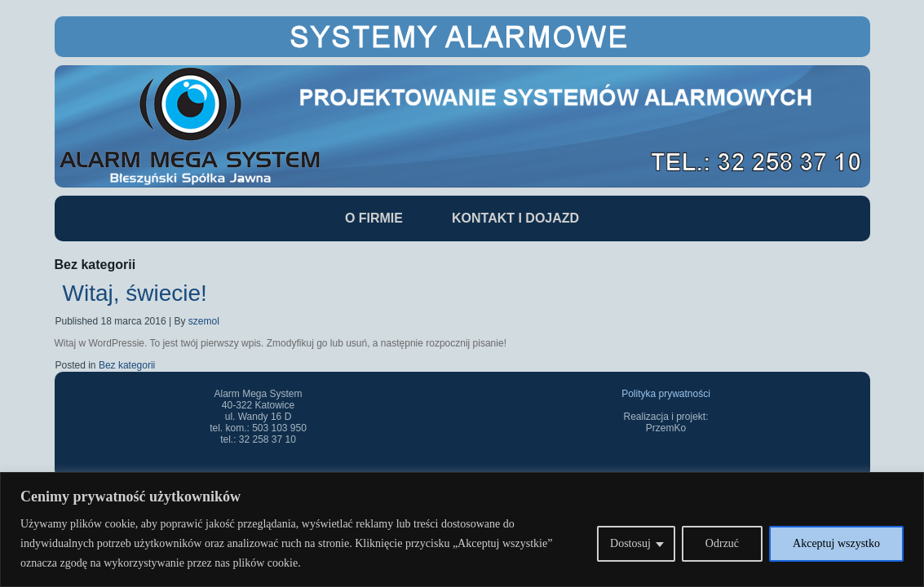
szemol (204, 321)
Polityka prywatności (666, 394)
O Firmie (374, 218)
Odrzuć (722, 543)
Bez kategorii (127, 365)
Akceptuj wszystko (836, 543)
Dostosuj (630, 543)
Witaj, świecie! (135, 293)
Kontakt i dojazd (515, 218)
